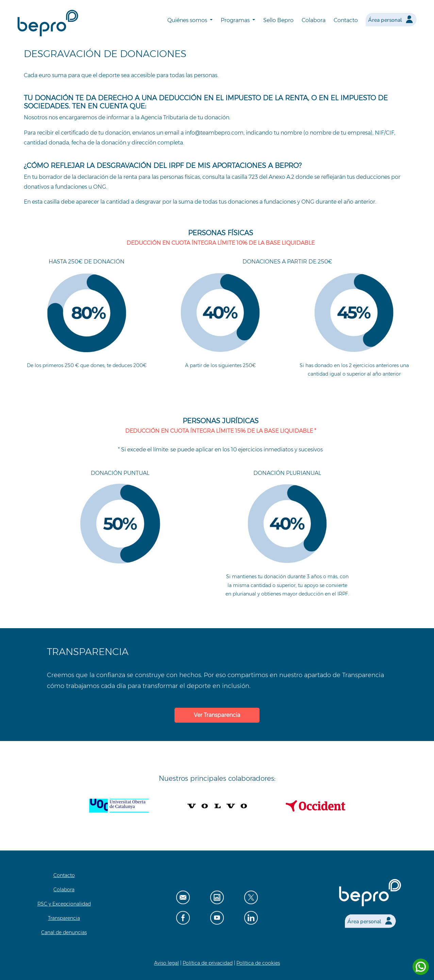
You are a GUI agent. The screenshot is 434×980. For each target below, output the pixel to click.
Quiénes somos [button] (188, 20)
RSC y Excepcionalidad (64, 904)
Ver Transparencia (217, 715)
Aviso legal (166, 963)
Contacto (346, 20)
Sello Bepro (278, 20)
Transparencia (64, 918)
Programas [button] (236, 20)
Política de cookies (258, 963)
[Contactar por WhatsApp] (421, 967)
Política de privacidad (208, 963)
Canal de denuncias (64, 932)
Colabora (314, 20)
